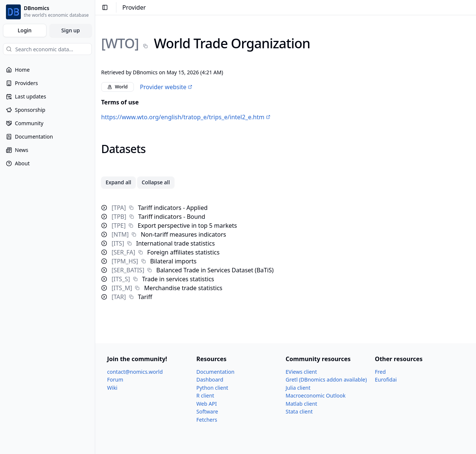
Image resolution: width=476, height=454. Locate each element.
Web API (207, 404)
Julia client (298, 388)
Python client (212, 388)
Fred (380, 372)
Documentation (215, 372)
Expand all (118, 182)
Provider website (166, 87)
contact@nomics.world (135, 372)
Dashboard (210, 380)
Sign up (71, 30)
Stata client (299, 411)
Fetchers (207, 420)
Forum (115, 380)
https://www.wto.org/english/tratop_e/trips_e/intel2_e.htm (186, 117)
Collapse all (156, 182)
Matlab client (301, 404)
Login (25, 30)
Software (207, 411)
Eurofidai (386, 380)
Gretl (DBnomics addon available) (326, 380)
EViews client (301, 372)
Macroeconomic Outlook (316, 395)
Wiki (112, 388)
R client (205, 395)
